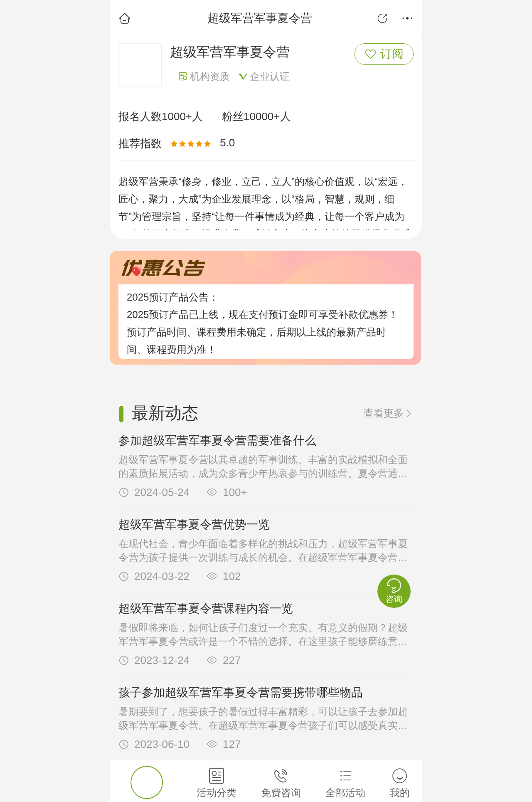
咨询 (394, 591)
